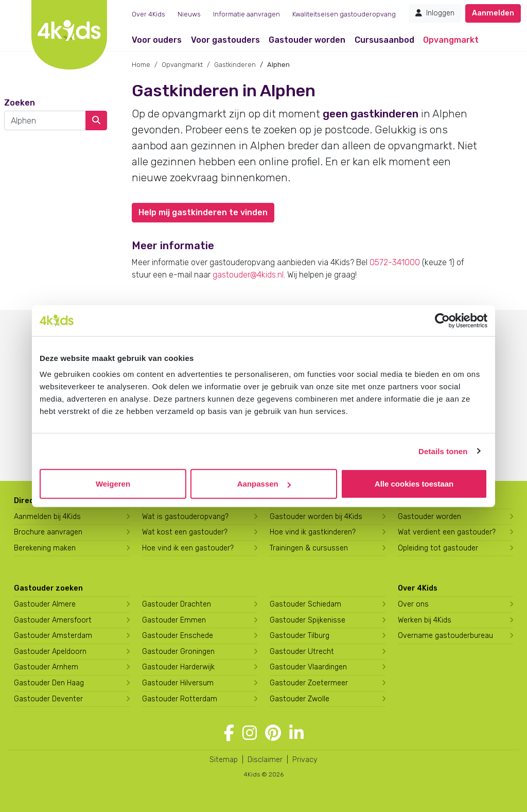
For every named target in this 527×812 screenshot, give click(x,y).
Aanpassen (264, 484)
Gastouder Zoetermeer (309, 683)
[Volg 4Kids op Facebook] (229, 733)
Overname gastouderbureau (445, 636)
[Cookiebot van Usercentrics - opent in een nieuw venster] (442, 320)
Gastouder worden (307, 40)
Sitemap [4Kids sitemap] (224, 760)
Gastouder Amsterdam (53, 636)
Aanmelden (493, 13)
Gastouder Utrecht (302, 652)
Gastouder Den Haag (49, 683)
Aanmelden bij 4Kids (47, 517)
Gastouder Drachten (177, 604)
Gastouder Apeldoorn (50, 652)
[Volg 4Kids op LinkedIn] (296, 733)
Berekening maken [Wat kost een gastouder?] (45, 548)
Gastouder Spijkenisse (308, 620)
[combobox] (45, 120)
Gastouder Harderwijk (178, 667)
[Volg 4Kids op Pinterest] (273, 733)
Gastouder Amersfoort (53, 620)
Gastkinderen (235, 65)
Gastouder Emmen (174, 620)
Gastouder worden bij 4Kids (316, 517)
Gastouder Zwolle (300, 699)
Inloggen (435, 13)
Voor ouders (157, 40)
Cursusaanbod (384, 40)
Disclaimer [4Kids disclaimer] (265, 760)
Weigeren (113, 484)
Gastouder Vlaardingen (308, 667)
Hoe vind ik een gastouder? (188, 548)
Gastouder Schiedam (305, 604)
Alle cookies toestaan (414, 484)
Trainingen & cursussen (309, 548)
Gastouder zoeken (48, 588)
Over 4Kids (148, 14)
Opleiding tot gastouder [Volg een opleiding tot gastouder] (438, 548)
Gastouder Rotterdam (180, 699)
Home (141, 65)
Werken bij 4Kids (425, 620)
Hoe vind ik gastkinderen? (313, 532)
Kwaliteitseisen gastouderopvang (344, 14)
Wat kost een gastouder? (185, 532)
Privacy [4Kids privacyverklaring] (305, 760)
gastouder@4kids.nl (248, 275)
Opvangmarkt (451, 40)
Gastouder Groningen (178, 652)
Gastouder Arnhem (46, 667)
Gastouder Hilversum (178, 683)
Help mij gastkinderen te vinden (203, 212)
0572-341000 (395, 262)
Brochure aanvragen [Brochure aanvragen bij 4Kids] (48, 532)
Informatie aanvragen (247, 14)
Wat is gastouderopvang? (185, 517)
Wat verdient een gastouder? (447, 532)
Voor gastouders (225, 40)
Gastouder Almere (45, 604)
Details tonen (443, 451)
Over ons (413, 604)
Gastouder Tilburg (300, 636)
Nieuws (189, 14)
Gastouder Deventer (48, 699)
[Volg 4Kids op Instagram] (250, 733)
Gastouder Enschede (178, 636)
